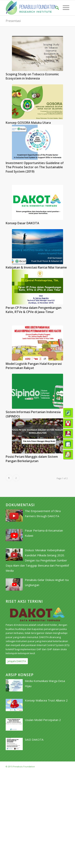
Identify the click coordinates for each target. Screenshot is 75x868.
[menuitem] (55, 8)
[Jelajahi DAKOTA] (17, 661)
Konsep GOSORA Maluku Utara (28, 123)
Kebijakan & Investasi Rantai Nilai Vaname (36, 267)
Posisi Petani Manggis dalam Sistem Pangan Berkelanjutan (32, 459)
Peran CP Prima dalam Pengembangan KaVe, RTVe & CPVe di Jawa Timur (34, 310)
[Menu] (64, 8)
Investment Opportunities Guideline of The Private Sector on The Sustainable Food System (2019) (35, 167)
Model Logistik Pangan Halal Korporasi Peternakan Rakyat (34, 366)
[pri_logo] (31, 8)
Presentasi (13, 21)
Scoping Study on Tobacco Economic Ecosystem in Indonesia (32, 76)
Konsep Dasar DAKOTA (22, 223)
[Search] (55, 8)
